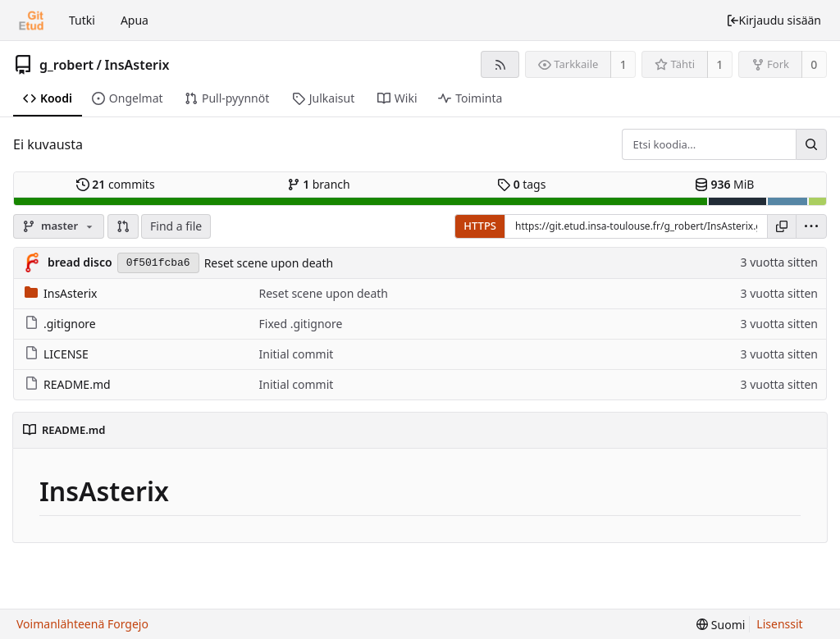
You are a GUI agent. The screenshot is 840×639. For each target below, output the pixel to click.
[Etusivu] (31, 21)
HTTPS (480, 226)
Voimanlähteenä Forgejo (82, 624)
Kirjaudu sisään (774, 20)
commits (116, 184)
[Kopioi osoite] (782, 226)
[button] (123, 226)
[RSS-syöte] (500, 64)
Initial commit (297, 354)
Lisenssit (779, 624)
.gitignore (60, 324)
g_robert (66, 65)
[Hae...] (811, 144)
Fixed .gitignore (301, 324)
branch (319, 184)
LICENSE (57, 354)
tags (521, 184)
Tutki (82, 20)
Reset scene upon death (269, 263)
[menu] (811, 226)
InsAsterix (137, 65)
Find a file (176, 226)
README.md (68, 384)
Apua (135, 20)
